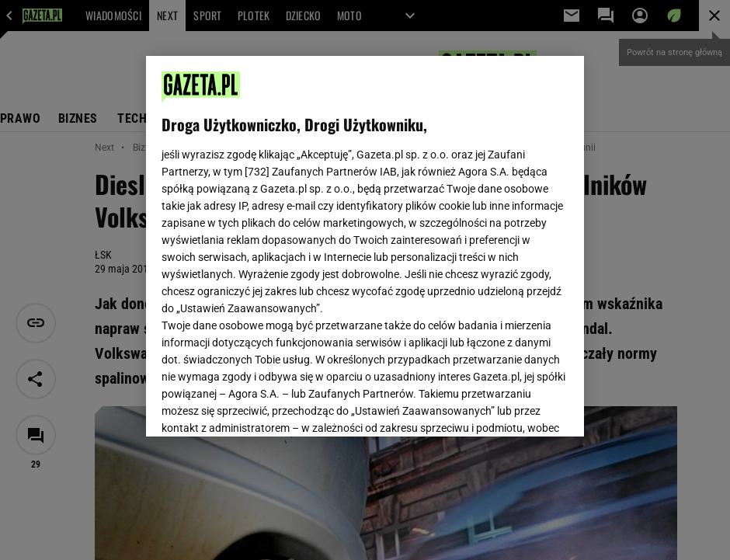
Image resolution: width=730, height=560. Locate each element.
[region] (365, 246)
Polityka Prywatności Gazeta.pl (363, 231)
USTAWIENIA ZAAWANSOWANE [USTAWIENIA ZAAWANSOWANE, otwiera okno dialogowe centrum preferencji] (263, 405)
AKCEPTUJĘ (516, 406)
